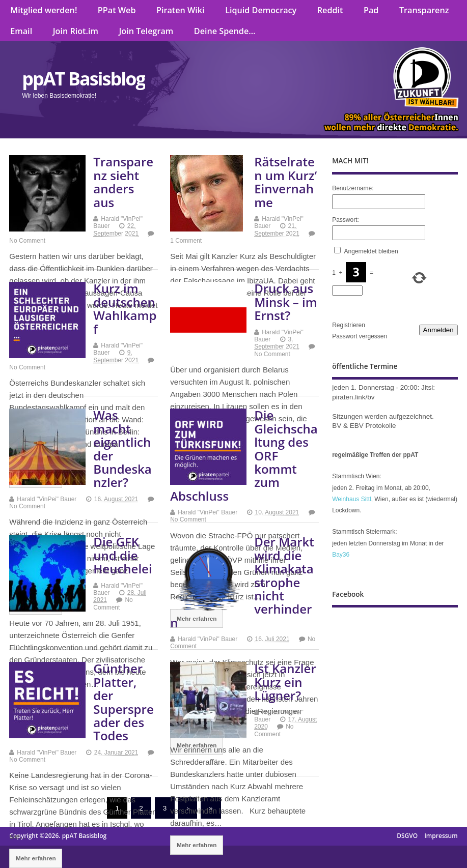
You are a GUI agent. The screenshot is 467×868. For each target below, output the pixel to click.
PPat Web (117, 10)
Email (21, 31)
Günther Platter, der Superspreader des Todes (123, 702)
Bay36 (341, 555)
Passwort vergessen (360, 336)
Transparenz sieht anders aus (123, 182)
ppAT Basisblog (84, 79)
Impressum (441, 836)
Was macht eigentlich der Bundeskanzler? (122, 449)
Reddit (330, 10)
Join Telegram (146, 31)
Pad (371, 10)
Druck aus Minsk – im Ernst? (286, 302)
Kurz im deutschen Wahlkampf (125, 308)
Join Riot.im (76, 31)
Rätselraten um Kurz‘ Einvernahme (285, 182)
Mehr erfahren (197, 845)
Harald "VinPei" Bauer (47, 499)
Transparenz (424, 10)
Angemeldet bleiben (371, 251)
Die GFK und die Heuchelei (122, 555)
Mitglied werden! (44, 10)
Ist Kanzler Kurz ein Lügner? (285, 682)
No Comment (27, 241)
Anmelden (438, 330)
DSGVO (407, 836)
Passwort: (346, 220)
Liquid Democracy (261, 10)
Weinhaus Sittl (351, 499)
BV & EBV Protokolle (364, 426)
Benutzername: (353, 188)
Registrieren (349, 325)
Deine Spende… (225, 31)
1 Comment (186, 241)
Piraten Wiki (181, 10)
